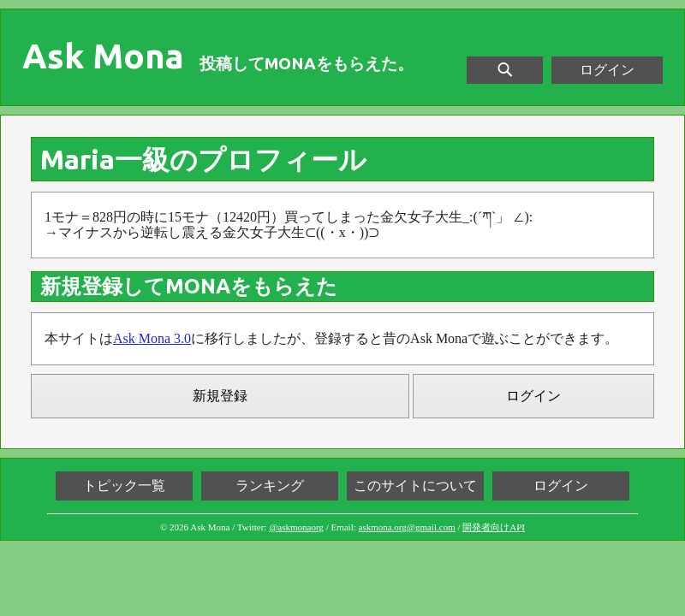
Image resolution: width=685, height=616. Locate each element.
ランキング (270, 486)
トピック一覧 (124, 486)
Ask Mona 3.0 (152, 338)
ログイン (607, 70)
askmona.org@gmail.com (407, 527)
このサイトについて (415, 486)
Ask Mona (103, 56)
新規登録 (220, 396)
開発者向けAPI (494, 527)
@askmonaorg (296, 527)
